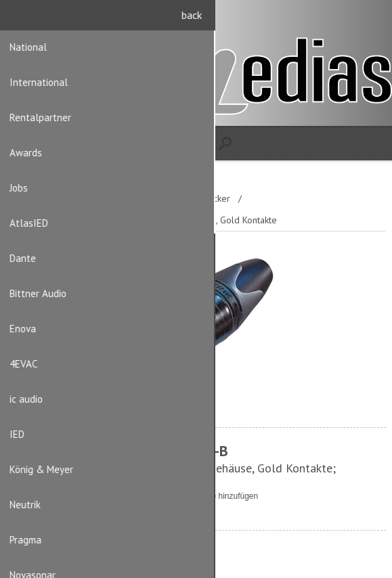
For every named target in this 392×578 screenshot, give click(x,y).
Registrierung (346, 19)
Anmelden (372, 19)
